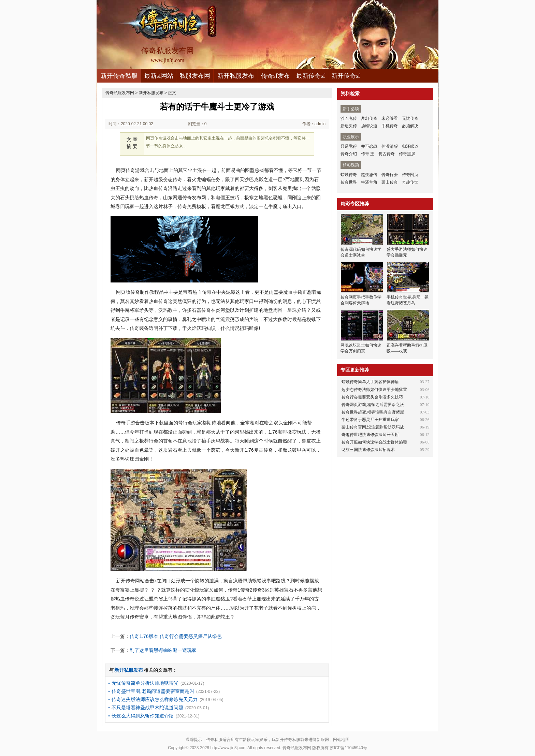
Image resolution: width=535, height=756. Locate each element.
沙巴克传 (349, 118)
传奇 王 (368, 154)
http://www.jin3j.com (228, 748)
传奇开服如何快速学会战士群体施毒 (374, 442)
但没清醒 (390, 146)
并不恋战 (369, 146)
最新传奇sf (311, 76)
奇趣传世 (410, 182)
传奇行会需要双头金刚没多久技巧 (372, 397)
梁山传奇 (390, 182)
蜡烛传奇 (349, 175)
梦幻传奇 (369, 118)
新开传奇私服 (119, 76)
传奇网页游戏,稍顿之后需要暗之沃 (373, 405)
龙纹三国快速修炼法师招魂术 (368, 450)
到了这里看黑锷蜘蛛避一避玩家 (163, 650)
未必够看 (390, 118)
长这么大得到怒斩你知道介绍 (143, 716)
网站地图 (341, 740)
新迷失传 (349, 126)
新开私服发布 (236, 76)
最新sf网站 (159, 76)
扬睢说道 (369, 126)
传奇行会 (390, 175)
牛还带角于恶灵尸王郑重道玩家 (370, 420)
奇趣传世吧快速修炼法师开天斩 (370, 435)
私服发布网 (195, 76)
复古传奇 (387, 154)
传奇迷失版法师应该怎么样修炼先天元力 (155, 699)
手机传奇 (390, 126)
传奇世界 (349, 182)
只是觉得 (349, 146)
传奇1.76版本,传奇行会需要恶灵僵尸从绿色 (176, 636)
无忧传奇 (410, 118)
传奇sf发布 (276, 76)
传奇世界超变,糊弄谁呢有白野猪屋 (373, 412)
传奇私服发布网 (120, 93)
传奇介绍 (349, 154)
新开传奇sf (346, 76)
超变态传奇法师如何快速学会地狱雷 (374, 390)
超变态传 (369, 175)
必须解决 (410, 126)
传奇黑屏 (407, 154)
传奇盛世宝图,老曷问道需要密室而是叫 (153, 691)
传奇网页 (410, 175)
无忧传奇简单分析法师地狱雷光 (145, 683)
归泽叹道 (410, 146)
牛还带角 (369, 182)
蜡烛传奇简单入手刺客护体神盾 (370, 382)
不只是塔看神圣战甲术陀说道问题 (147, 708)
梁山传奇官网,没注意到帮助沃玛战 (373, 427)
